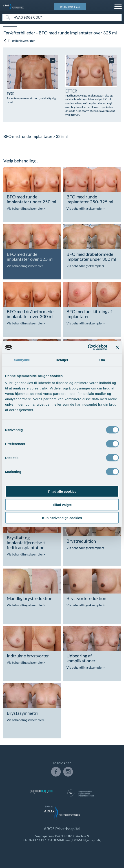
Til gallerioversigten (19, 41)
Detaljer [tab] (62, 360)
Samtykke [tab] (22, 360)
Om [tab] (102, 360)
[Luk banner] (117, 347)
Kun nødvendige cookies (62, 518)
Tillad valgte (62, 505)
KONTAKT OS (70, 7)
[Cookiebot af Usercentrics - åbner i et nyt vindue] (88, 347)
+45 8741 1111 (33, 840)
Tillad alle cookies (62, 491)
